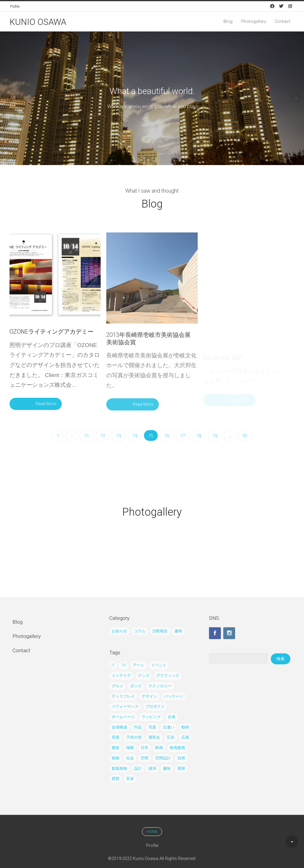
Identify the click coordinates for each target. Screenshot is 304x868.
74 (135, 436)
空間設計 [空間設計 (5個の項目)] (163, 758)
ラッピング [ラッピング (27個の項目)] (151, 717)
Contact (282, 22)
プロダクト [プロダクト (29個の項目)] (155, 706)
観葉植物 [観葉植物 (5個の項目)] (119, 768)
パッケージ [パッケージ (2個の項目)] (174, 696)
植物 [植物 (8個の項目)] (115, 758)
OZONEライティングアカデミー (52, 334)
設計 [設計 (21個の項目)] (138, 768)
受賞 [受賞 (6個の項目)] (115, 737)
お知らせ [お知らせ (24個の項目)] (119, 631)
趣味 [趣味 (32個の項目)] (167, 768)
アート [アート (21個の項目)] (138, 665)
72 (103, 436)
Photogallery (254, 22)
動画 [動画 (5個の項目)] (185, 727)
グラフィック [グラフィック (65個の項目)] (168, 675)
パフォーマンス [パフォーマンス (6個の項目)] (125, 706)
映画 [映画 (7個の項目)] (159, 748)
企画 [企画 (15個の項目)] (172, 717)
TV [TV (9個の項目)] (124, 665)
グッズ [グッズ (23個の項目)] (144, 675)
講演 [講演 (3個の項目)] (152, 768)
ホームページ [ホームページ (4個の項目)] (123, 717)
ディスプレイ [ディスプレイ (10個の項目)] (123, 696)
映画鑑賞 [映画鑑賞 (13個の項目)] (178, 748)
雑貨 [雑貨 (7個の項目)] (115, 778)
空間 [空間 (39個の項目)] (145, 758)
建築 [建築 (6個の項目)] (115, 748)
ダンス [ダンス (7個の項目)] (136, 686)
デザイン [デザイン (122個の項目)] (149, 696)
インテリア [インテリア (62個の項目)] (121, 675)
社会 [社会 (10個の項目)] (130, 758)
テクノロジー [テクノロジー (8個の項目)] (160, 686)
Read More (46, 406)
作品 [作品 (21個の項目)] (138, 727)
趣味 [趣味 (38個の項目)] (178, 631)
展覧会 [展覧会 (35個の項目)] (154, 737)
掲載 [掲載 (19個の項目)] (130, 748)
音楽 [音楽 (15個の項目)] (130, 778)
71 (87, 436)
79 (215, 436)
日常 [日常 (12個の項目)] (145, 748)
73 (119, 436)
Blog (228, 22)
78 (199, 436)
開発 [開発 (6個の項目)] (181, 768)
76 (167, 436)
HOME (152, 832)
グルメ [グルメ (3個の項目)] (117, 686)
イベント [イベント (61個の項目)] (159, 665)
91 (245, 436)
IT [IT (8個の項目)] (113, 665)
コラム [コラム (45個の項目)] (140, 631)
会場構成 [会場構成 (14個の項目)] (119, 727)
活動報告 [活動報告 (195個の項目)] (160, 631)
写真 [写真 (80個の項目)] (152, 727)
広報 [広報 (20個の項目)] (185, 737)
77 (183, 436)
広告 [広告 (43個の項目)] (171, 737)
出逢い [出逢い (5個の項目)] (169, 727)
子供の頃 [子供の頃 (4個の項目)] (134, 737)
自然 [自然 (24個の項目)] (181, 758)
